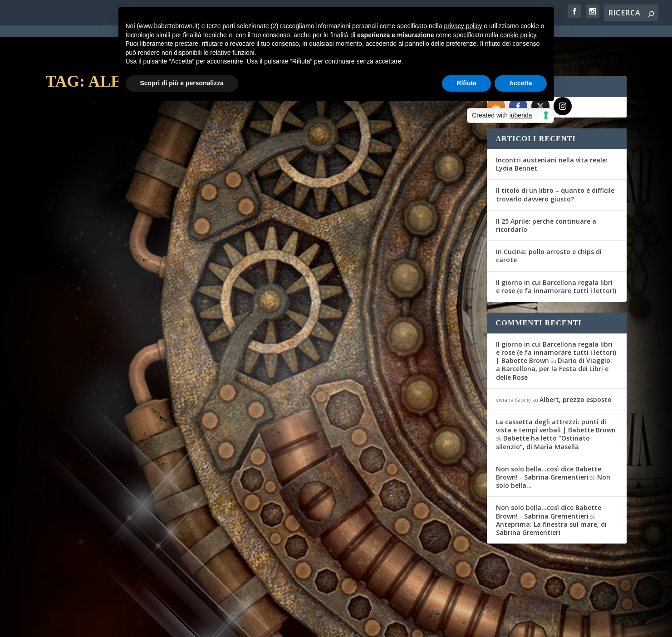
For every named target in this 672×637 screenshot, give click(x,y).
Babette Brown (81, 515)
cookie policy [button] (518, 35)
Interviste (154, 515)
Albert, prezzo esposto (576, 367)
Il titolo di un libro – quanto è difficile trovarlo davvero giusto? (555, 162)
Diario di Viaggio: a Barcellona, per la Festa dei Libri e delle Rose (554, 336)
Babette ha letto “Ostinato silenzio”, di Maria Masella (543, 409)
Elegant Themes (113, 624)
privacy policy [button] (463, 26)
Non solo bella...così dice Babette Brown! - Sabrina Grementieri (549, 440)
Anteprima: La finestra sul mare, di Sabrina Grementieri (551, 496)
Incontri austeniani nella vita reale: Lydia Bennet (552, 131)
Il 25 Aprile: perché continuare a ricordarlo (546, 193)
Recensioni (160, 240)
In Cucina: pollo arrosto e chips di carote (549, 223)
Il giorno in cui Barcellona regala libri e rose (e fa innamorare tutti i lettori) (556, 254)
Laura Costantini (82, 240)
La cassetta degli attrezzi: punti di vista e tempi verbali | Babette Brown (556, 393)
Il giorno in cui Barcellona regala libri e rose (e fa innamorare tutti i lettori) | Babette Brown (556, 320)
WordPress (205, 624)
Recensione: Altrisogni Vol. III (342, 248)
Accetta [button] (521, 83)
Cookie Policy (297, 624)
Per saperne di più (94, 290)
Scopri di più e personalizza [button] (182, 83)
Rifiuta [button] (466, 83)
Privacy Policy (249, 624)
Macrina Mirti (298, 262)
